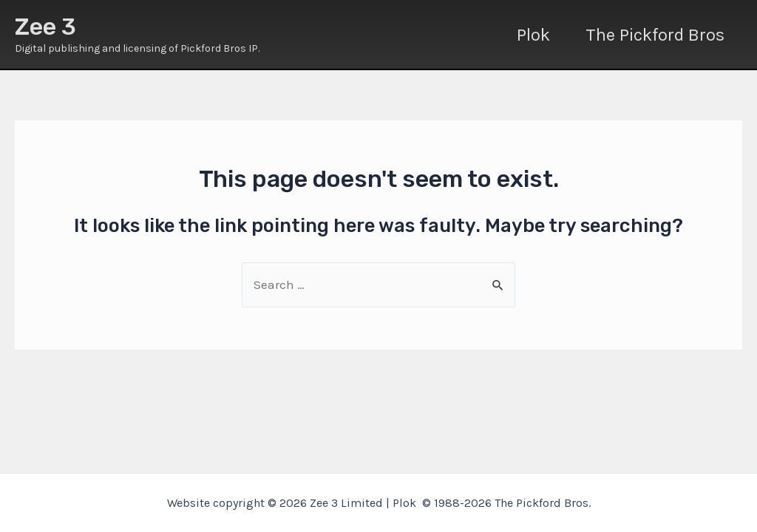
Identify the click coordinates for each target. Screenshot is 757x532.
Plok (533, 35)
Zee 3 (45, 27)
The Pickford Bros (655, 35)
